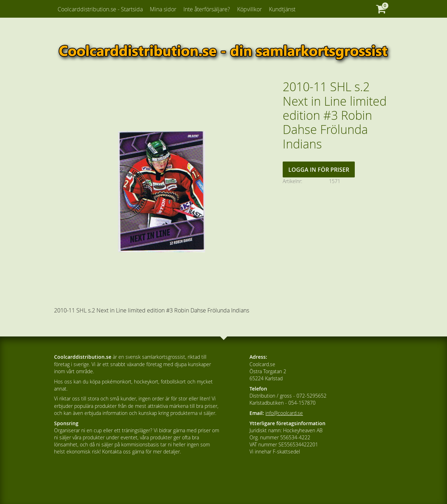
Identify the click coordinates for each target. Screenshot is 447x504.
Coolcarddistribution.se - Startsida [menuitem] (100, 9)
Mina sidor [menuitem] (163, 9)
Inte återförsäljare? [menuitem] (207, 9)
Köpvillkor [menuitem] (249, 9)
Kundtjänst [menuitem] (282, 9)
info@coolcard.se (284, 413)
